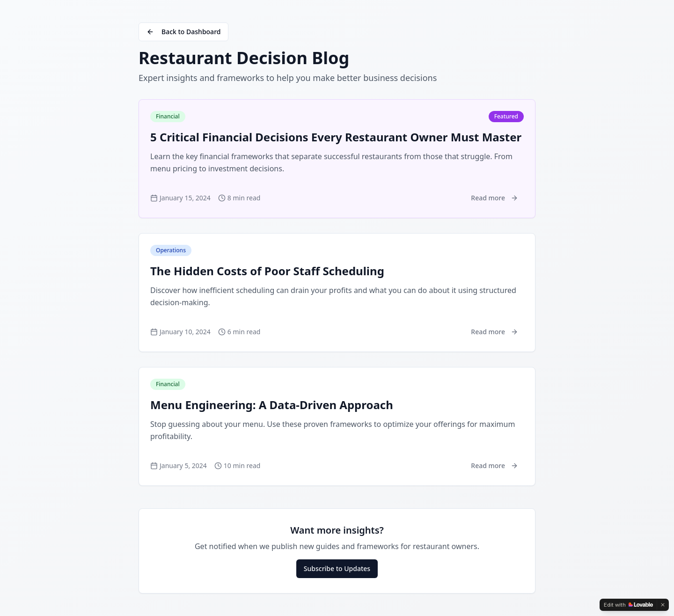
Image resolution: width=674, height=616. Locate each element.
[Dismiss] (663, 605)
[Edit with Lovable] (628, 605)
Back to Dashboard (183, 32)
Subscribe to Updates (337, 568)
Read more (495, 198)
